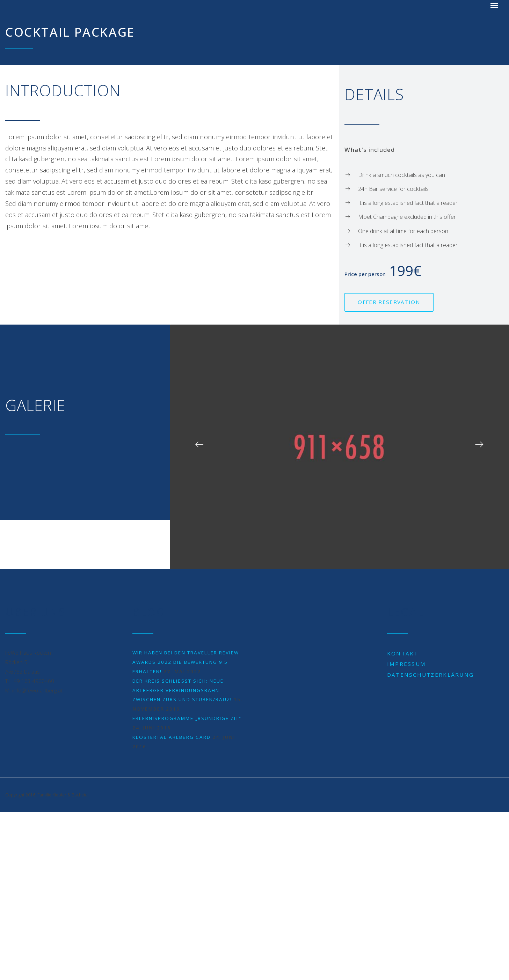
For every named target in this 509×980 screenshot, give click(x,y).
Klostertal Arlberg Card (171, 737)
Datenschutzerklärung (430, 675)
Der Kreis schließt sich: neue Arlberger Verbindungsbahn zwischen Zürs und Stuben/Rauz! (182, 690)
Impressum (406, 664)
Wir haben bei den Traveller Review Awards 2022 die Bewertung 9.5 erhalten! (186, 662)
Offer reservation (389, 302)
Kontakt (403, 653)
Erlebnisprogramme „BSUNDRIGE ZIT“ (187, 718)
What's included (370, 150)
